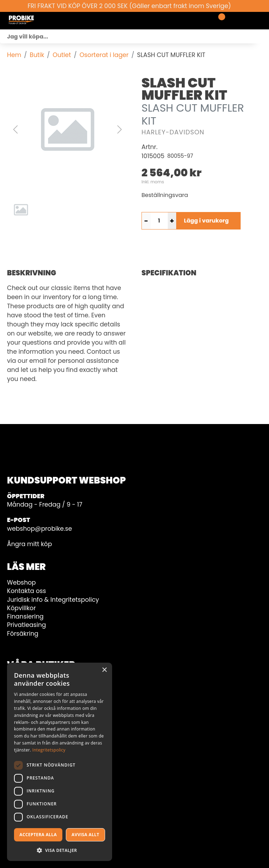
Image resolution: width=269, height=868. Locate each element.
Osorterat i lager (104, 55)
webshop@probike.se (40, 529)
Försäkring (23, 634)
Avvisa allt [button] (85, 835)
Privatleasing (26, 625)
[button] (67, 129)
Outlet (62, 55)
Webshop (21, 583)
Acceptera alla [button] (38, 835)
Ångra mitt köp (29, 544)
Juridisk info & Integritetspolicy (53, 600)
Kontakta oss (26, 591)
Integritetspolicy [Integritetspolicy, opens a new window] (49, 750)
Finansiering (25, 616)
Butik (37, 55)
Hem (14, 55)
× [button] (104, 670)
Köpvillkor (21, 608)
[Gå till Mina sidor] (231, 21)
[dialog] (60, 762)
